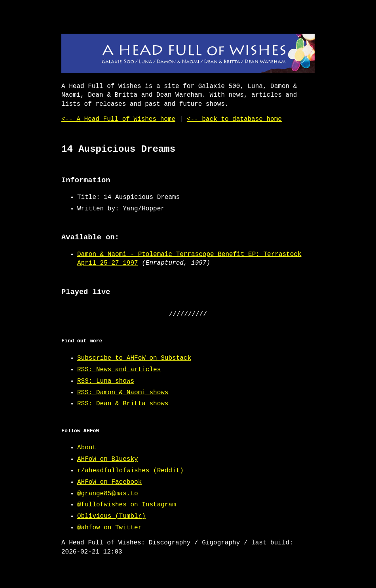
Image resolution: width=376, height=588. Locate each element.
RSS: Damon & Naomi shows (123, 393)
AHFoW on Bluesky (108, 459)
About (87, 448)
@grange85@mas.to (108, 494)
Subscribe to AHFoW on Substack (134, 358)
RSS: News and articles (119, 370)
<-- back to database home (234, 119)
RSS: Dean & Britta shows (123, 404)
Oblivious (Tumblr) (111, 516)
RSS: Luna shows (106, 381)
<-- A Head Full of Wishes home (118, 119)
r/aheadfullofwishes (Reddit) (130, 471)
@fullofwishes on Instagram (127, 505)
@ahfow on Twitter (109, 528)
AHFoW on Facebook (109, 482)
